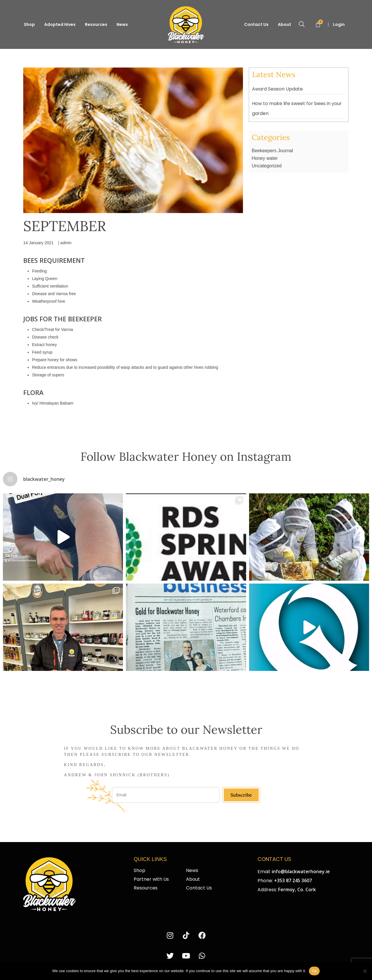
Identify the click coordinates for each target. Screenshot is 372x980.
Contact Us (256, 24)
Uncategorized (267, 166)
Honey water (265, 158)
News (122, 24)
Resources (96, 24)
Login (339, 24)
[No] (365, 971)
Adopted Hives (60, 24)
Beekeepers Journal (272, 151)
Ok (314, 971)
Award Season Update (277, 89)
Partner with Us (151, 879)
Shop (29, 24)
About (285, 24)
